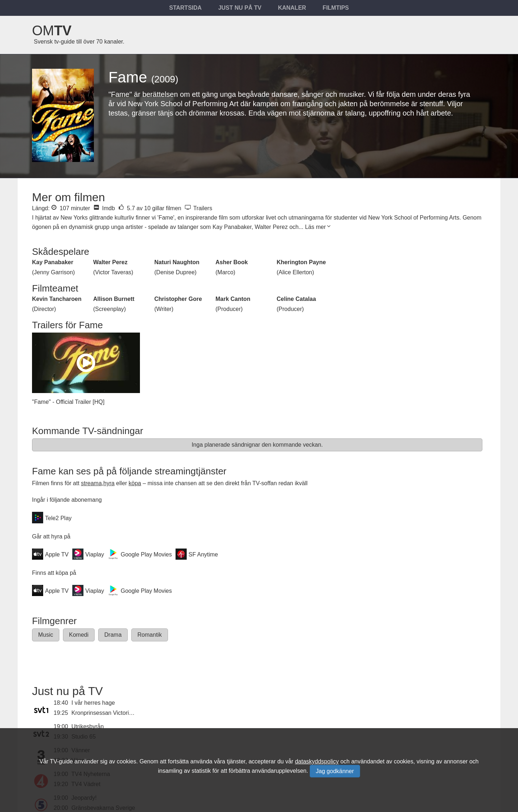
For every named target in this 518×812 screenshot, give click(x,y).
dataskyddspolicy (317, 761)
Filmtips (336, 8)
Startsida (185, 8)
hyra (109, 483)
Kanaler (292, 8)
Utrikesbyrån (88, 727)
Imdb (104, 208)
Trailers (199, 208)
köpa (135, 483)
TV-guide (62, 761)
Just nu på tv (240, 8)
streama (91, 483)
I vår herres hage (93, 703)
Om (52, 31)
